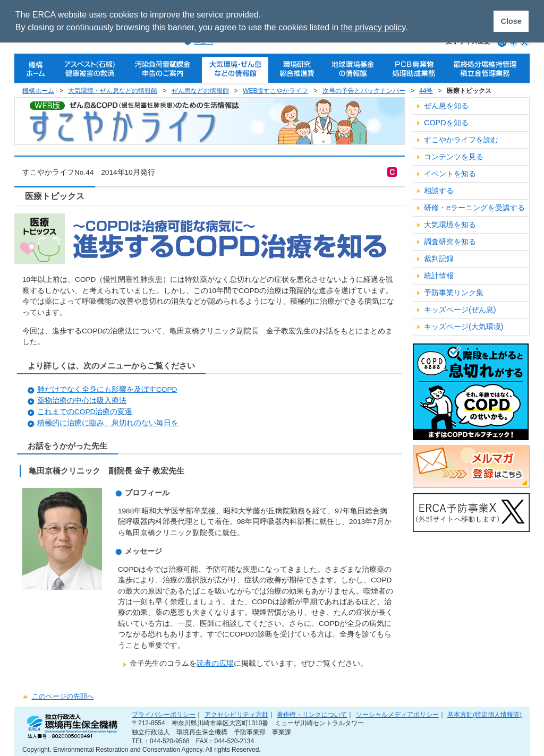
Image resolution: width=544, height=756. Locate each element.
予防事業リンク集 (454, 293)
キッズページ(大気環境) (464, 327)
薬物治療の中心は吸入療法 (82, 401)
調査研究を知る (450, 242)
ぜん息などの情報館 (200, 91)
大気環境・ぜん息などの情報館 (113, 91)
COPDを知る (446, 123)
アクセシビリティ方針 (236, 714)
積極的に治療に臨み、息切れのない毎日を (108, 423)
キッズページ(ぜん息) (460, 310)
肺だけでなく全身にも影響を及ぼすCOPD (107, 389)
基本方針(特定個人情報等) (484, 714)
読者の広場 (215, 663)
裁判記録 (439, 259)
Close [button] (511, 21)
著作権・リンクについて (312, 714)
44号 (426, 91)
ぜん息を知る (446, 106)
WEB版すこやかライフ (275, 91)
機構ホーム (38, 91)
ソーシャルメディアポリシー (397, 714)
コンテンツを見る (454, 157)
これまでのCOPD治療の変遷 (85, 412)
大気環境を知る (450, 225)
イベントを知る (450, 174)
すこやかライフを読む (461, 140)
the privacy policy (373, 27)
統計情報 (439, 276)
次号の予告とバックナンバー (364, 91)
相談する (439, 191)
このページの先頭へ (63, 696)
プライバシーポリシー (164, 714)
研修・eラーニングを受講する (474, 208)
